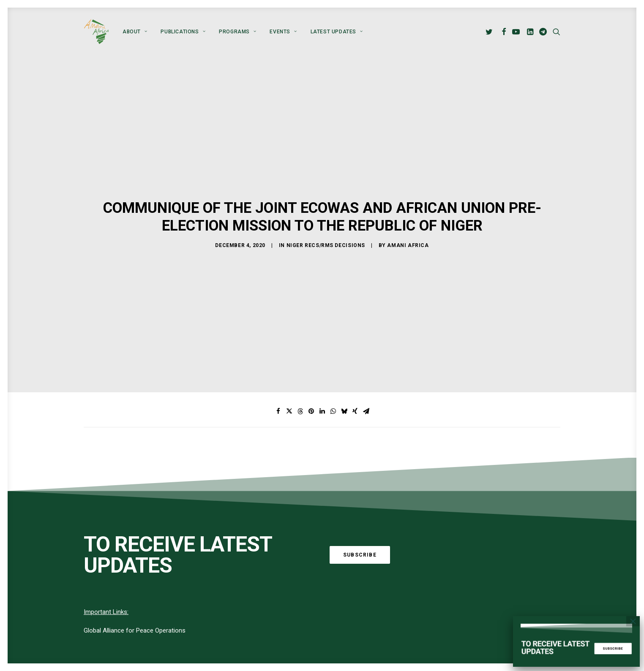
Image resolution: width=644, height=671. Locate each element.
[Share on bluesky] (344, 377)
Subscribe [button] (360, 520)
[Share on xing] (355, 377)
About (135, 32)
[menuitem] (135, 32)
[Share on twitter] (289, 377)
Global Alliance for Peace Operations (135, 596)
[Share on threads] (300, 377)
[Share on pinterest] (311, 377)
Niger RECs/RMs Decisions (326, 228)
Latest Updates (337, 32)
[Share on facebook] (278, 377)
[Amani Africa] (96, 32)
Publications (183, 32)
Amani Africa (408, 228)
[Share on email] (366, 377)
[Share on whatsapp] (333, 377)
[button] (490, 32)
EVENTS (283, 32)
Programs (237, 32)
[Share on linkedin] (322, 377)
